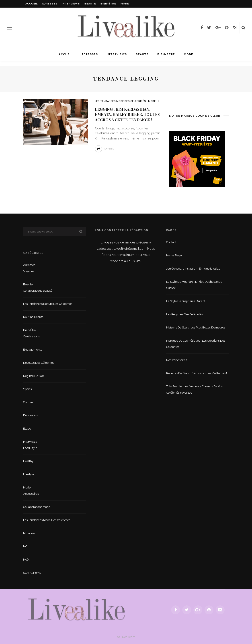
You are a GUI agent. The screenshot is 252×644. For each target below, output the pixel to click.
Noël (26, 560)
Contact (171, 242)
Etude (27, 429)
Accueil (32, 4)
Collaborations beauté (38, 291)
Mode (125, 4)
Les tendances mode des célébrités (120, 101)
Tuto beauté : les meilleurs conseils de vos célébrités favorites (194, 390)
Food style (30, 448)
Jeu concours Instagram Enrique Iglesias (193, 269)
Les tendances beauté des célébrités (48, 304)
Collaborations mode (37, 507)
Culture (28, 402)
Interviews (71, 4)
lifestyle (29, 474)
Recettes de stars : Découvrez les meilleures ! (197, 373)
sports (27, 389)
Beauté (90, 4)
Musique (29, 533)
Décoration (30, 415)
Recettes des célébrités (39, 363)
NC (25, 546)
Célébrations (31, 336)
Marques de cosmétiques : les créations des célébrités (196, 344)
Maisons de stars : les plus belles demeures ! (196, 327)
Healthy (28, 461)
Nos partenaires (177, 360)
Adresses (50, 4)
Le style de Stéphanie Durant (186, 301)
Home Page (174, 255)
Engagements (33, 350)
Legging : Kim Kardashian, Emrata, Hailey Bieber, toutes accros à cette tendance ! (127, 114)
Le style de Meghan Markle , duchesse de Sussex (194, 285)
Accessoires (31, 494)
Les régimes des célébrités (184, 314)
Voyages (29, 271)
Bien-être (108, 4)
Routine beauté (33, 317)
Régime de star (34, 376)
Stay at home (32, 573)
